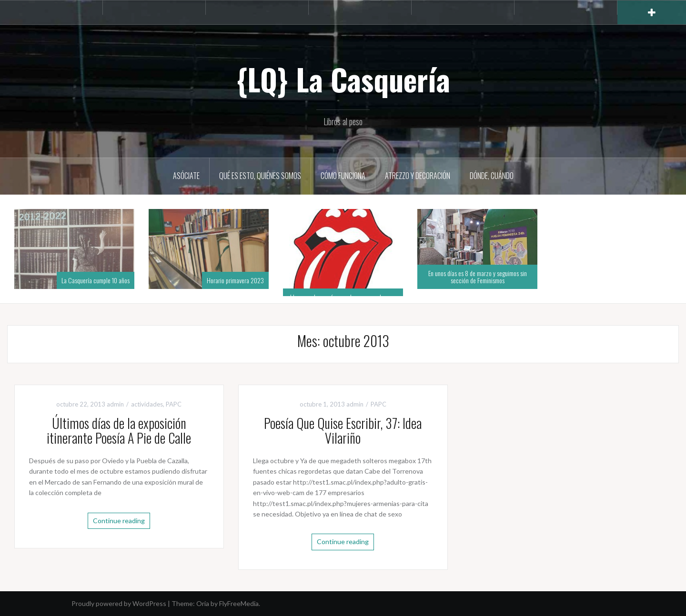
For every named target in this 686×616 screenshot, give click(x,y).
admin (115, 404)
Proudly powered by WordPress (119, 603)
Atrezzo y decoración (418, 176)
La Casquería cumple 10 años (96, 280)
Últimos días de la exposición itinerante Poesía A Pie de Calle (119, 430)
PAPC (174, 404)
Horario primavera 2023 (235, 280)
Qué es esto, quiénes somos (260, 176)
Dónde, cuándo (492, 176)
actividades (147, 404)
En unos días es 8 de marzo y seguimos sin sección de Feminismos (478, 277)
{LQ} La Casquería (343, 79)
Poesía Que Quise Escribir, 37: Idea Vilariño (343, 430)
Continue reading (119, 521)
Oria (203, 603)
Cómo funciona (343, 176)
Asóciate (186, 176)
